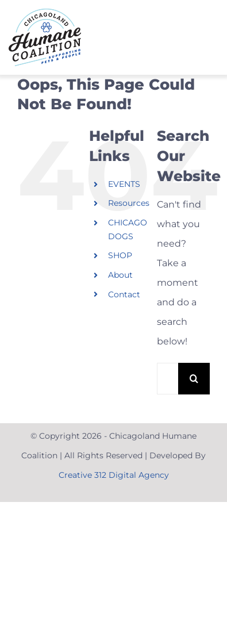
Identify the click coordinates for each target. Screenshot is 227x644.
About (120, 275)
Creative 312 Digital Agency (114, 475)
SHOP (120, 255)
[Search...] (168, 379)
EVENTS (124, 184)
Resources (129, 203)
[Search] (194, 379)
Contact (124, 294)
